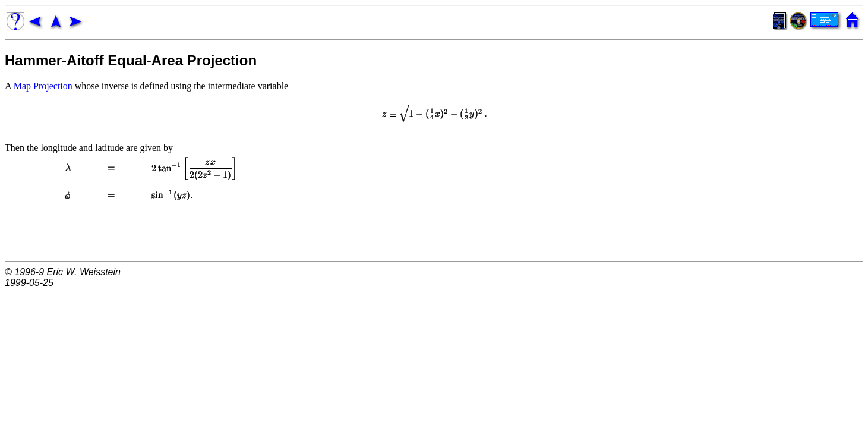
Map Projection (43, 86)
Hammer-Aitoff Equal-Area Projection (131, 60)
